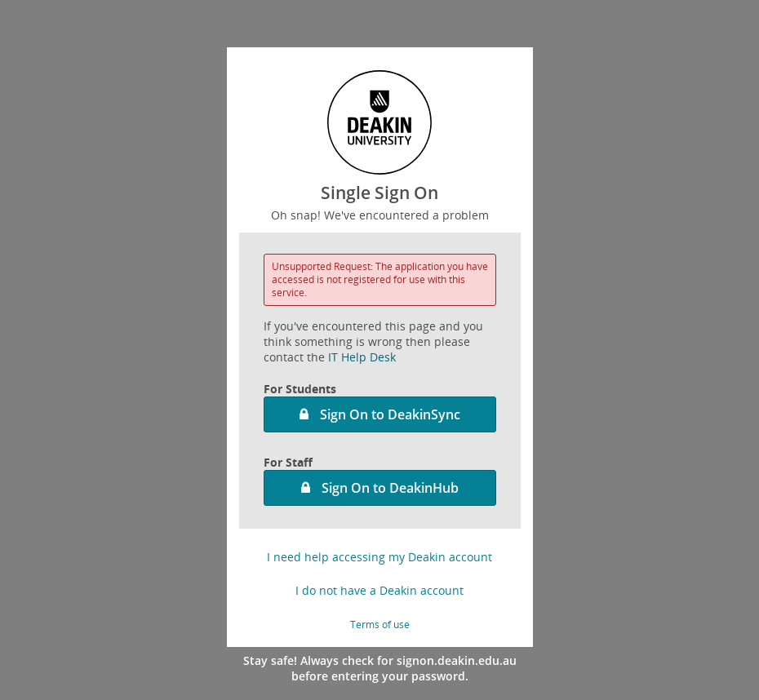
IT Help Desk (362, 357)
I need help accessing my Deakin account (379, 557)
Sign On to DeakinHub (390, 488)
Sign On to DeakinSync (390, 414)
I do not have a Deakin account (379, 590)
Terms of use (380, 625)
